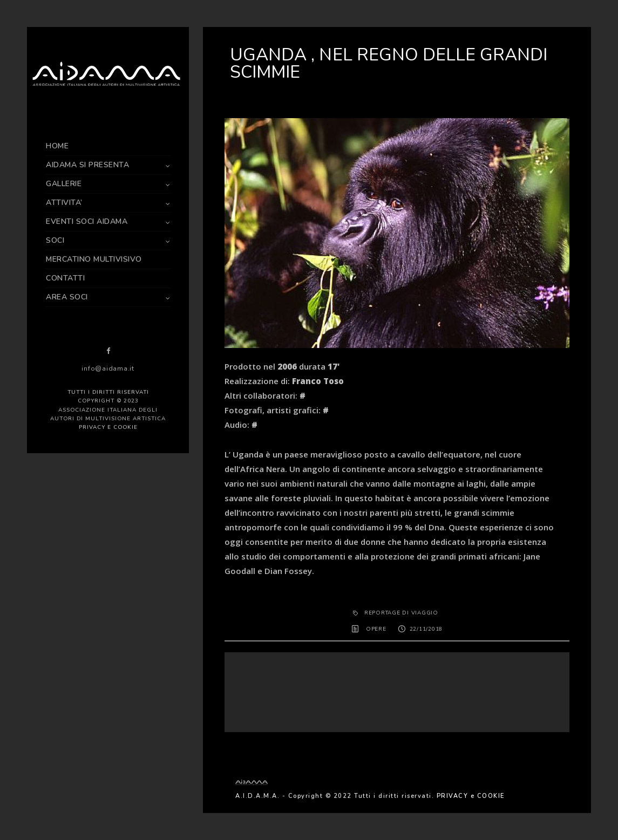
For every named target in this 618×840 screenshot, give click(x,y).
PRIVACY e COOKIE (108, 427)
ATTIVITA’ (64, 203)
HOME (57, 146)
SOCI (55, 240)
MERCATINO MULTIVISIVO (94, 259)
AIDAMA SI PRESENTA (87, 165)
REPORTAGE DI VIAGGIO (401, 613)
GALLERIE (64, 184)
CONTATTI (65, 278)
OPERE (376, 629)
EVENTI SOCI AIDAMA (87, 221)
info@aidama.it (108, 368)
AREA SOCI (67, 297)
